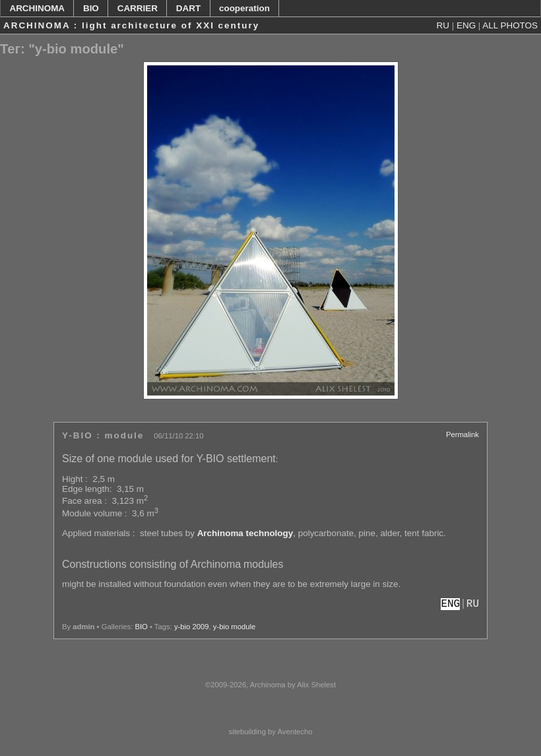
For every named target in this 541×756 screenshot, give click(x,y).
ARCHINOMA (37, 8)
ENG (466, 25)
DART (188, 8)
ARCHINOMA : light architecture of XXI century (131, 25)
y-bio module (235, 627)
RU (443, 25)
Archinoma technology (245, 533)
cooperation (244, 8)
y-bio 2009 (192, 627)
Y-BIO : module (103, 435)
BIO (91, 8)
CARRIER (138, 8)
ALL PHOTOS (510, 25)
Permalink (462, 434)
